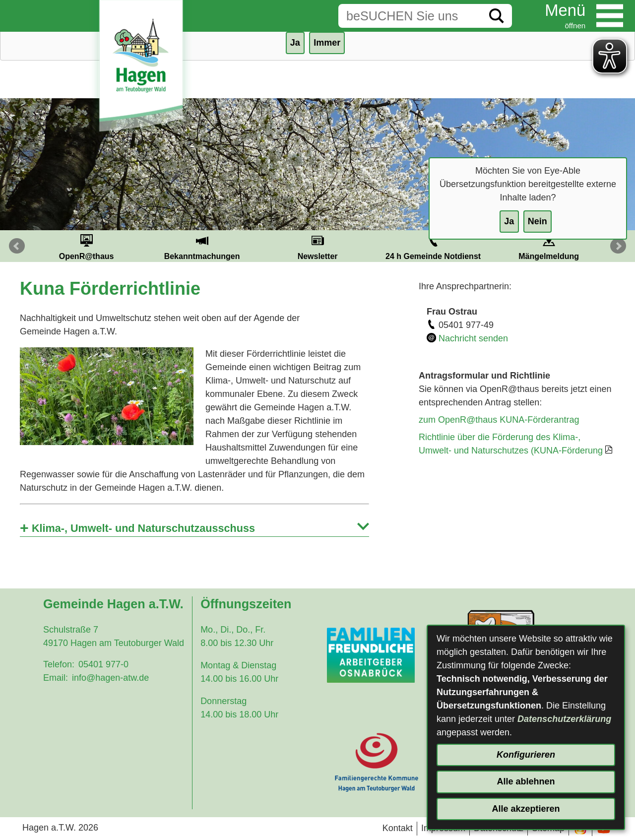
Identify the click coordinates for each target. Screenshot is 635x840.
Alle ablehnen (526, 781)
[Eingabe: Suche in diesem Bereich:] (410, 16)
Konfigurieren (526, 755)
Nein (538, 221)
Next (618, 246)
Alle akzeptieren (526, 809)
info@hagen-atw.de (110, 678)
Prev (17, 246)
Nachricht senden (473, 338)
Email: (56, 678)
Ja (509, 221)
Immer (327, 43)
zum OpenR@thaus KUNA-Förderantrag (499, 420)
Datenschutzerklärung (564, 719)
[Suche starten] (497, 16)
